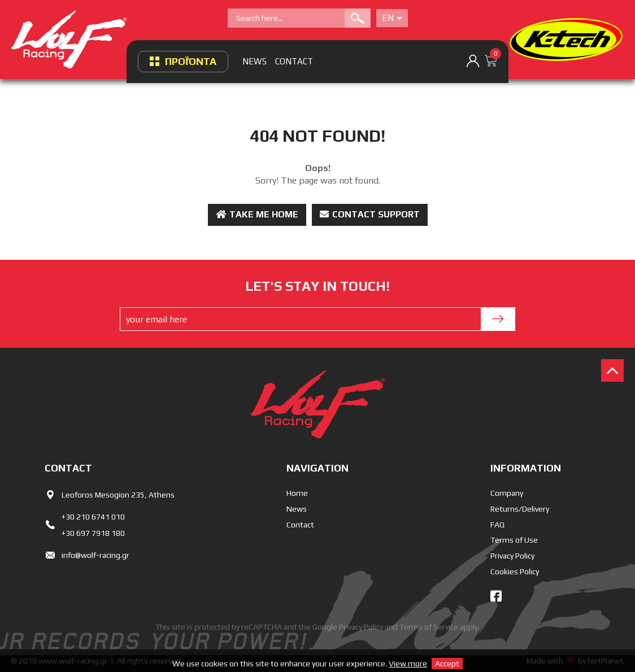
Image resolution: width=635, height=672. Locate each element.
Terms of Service (429, 627)
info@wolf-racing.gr (95, 555)
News (297, 509)
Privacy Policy (512, 556)
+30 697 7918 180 (93, 533)
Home (297, 493)
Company (507, 493)
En (392, 18)
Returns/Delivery (520, 509)
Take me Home (257, 214)
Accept (447, 664)
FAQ (497, 525)
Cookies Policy (515, 571)
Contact (300, 525)
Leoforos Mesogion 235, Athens (118, 495)
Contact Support (370, 214)
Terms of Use (514, 540)
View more (408, 664)
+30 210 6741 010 (93, 517)
